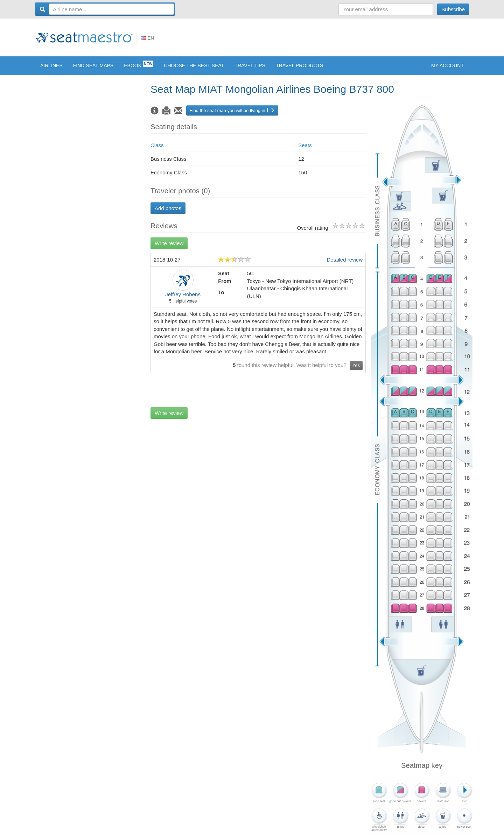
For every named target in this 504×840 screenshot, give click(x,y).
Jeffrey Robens (183, 300)
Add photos (168, 213)
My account (447, 70)
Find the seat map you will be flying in (232, 115)
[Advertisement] (342, 40)
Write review (169, 248)
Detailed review (345, 265)
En (147, 40)
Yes (356, 371)
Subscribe (453, 9)
